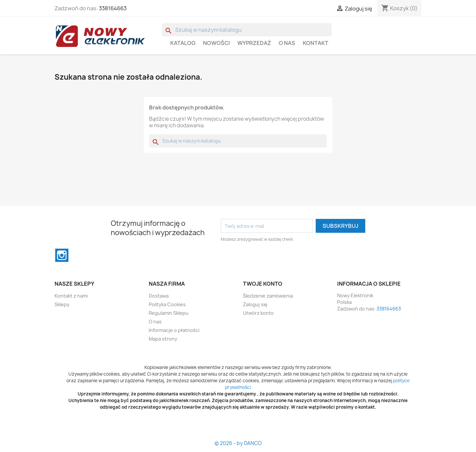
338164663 (113, 8)
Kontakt (316, 43)
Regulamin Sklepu (169, 313)
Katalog (183, 43)
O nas (287, 43)
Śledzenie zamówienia (268, 296)
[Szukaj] (247, 30)
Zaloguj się (255, 304)
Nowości (216, 43)
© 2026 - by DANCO (238, 443)
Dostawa (159, 296)
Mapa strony (163, 339)
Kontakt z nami (71, 296)
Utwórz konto (258, 313)
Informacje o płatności (174, 330)
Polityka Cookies (167, 304)
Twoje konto (263, 284)
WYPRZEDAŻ (254, 43)
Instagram (62, 255)
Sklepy (62, 304)
